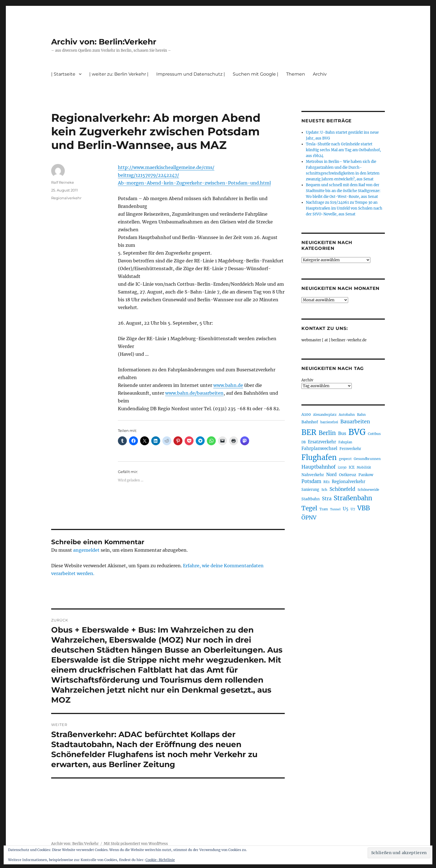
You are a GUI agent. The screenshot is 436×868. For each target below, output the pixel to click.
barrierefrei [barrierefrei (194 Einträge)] (329, 422)
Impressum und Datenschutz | (191, 74)
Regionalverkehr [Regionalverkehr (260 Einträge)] (349, 482)
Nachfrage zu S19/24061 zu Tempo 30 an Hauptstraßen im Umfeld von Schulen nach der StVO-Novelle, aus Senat (344, 208)
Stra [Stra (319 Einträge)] (327, 499)
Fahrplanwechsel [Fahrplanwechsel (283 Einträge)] (319, 448)
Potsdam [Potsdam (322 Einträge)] (311, 482)
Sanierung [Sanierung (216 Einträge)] (310, 490)
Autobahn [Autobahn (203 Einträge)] (347, 415)
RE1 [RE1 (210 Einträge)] (326, 482)
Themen (296, 74)
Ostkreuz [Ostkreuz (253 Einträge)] (348, 475)
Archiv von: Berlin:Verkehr (104, 42)
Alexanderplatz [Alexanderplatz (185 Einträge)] (325, 415)
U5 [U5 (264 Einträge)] (346, 509)
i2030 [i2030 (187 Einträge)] (342, 467)
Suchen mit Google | (256, 74)
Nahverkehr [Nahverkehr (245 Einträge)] (313, 475)
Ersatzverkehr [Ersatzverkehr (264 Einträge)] (322, 442)
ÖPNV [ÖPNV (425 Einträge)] (309, 518)
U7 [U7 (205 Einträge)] (353, 509)
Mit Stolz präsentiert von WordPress (136, 844)
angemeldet (86, 550)
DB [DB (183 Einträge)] (304, 442)
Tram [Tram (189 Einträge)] (324, 509)
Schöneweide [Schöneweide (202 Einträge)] (368, 490)
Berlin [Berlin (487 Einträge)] (327, 433)
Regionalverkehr (66, 198)
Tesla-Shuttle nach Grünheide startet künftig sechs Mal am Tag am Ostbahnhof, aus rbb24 (343, 150)
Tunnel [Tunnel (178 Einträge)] (335, 509)
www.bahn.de (228, 385)
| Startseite (63, 74)
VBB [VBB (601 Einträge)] (364, 508)
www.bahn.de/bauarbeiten (194, 393)
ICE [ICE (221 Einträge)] (352, 467)
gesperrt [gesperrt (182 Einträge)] (345, 459)
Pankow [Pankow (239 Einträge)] (366, 475)
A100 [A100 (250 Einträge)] (306, 414)
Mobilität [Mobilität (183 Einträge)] (364, 467)
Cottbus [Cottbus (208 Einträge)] (374, 434)
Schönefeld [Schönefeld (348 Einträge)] (342, 489)
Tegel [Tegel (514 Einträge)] (309, 508)
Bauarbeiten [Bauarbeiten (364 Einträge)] (355, 422)
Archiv (320, 74)
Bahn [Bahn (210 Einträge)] (361, 415)
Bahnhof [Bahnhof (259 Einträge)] (310, 422)
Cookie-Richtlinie (160, 860)
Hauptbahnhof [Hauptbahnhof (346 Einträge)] (319, 467)
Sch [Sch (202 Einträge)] (324, 490)
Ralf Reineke (63, 182)
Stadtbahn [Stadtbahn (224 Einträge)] (311, 499)
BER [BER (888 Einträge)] (309, 432)
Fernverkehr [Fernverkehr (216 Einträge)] (350, 449)
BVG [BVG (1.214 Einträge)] (357, 432)
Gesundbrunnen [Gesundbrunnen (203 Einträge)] (367, 459)
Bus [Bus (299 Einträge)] (342, 433)
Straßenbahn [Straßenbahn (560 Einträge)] (353, 498)
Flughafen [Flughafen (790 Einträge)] (319, 457)
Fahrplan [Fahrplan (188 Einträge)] (345, 442)
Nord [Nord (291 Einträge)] (331, 475)
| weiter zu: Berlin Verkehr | (119, 74)
